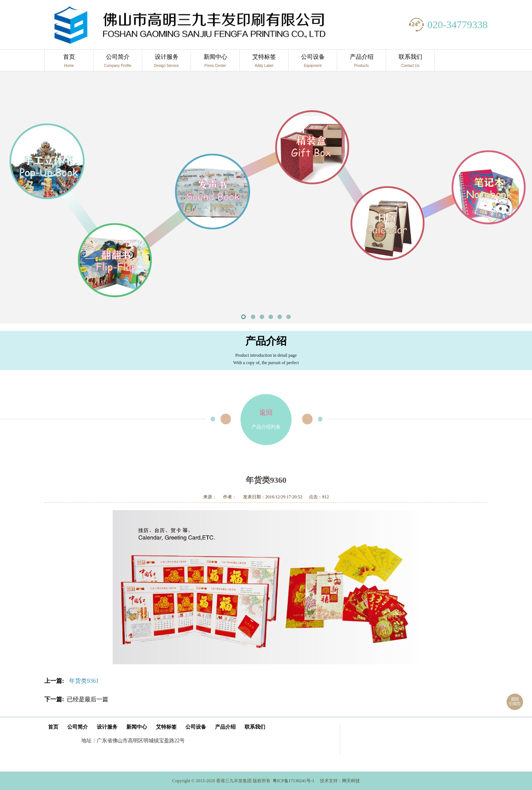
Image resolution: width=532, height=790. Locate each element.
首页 (69, 62)
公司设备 (313, 62)
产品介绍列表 (266, 412)
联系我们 (410, 62)
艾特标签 (264, 62)
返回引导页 (515, 702)
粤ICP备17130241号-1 (294, 781)
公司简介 (118, 62)
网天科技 (351, 781)
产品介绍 (362, 62)
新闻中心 (215, 62)
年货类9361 (84, 681)
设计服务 (166, 62)
